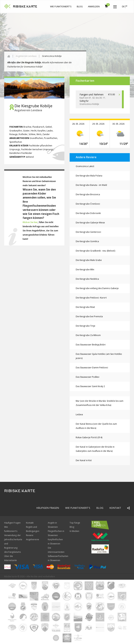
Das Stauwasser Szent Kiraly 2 (90, 386)
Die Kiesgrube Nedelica (87, 279)
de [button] (125, 7)
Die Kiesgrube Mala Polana (89, 176)
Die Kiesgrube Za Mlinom (88, 335)
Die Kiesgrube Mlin (85, 270)
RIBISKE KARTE (25, 7)
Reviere (30, 535)
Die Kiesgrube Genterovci (88, 232)
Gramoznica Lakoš (85, 166)
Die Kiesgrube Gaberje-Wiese (90, 223)
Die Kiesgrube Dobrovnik (88, 213)
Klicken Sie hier (30, 222)
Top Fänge (75, 523)
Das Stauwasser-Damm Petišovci (92, 368)
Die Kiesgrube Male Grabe (89, 260)
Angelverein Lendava (26, 56)
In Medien (74, 531)
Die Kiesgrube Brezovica (88, 194)
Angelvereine (33, 539)
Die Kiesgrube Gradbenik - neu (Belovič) (95, 251)
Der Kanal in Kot (84, 460)
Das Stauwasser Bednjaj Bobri (91, 345)
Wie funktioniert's (61, 6)
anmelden (94, 6)
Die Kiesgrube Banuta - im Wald (91, 185)
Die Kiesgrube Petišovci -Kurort (91, 298)
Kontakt (115, 508)
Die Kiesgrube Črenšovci (88, 204)
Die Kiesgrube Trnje (85, 326)
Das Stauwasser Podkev (88, 377)
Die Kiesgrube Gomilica (87, 241)
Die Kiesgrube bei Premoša (89, 316)
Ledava (79, 414)
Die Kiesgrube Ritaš (85, 307)
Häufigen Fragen (48, 508)
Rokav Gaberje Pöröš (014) (89, 437)
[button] (115, 6)
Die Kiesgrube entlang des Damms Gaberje (97, 288)
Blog (80, 6)
